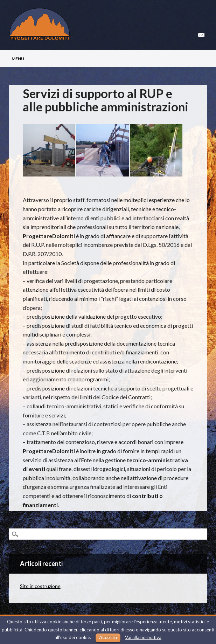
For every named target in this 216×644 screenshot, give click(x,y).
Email (201, 35)
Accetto (108, 637)
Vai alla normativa (143, 637)
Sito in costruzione (40, 586)
